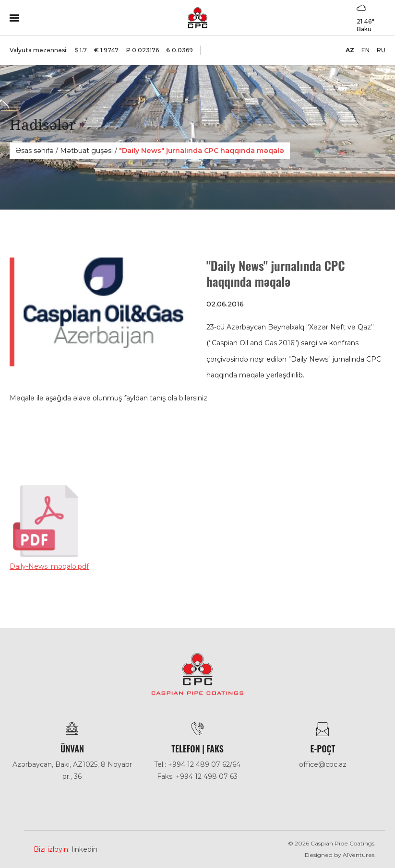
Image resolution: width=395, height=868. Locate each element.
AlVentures (359, 855)
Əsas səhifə (35, 151)
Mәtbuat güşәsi (86, 151)
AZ (350, 50)
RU (381, 50)
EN (365, 50)
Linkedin (85, 849)
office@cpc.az (323, 764)
